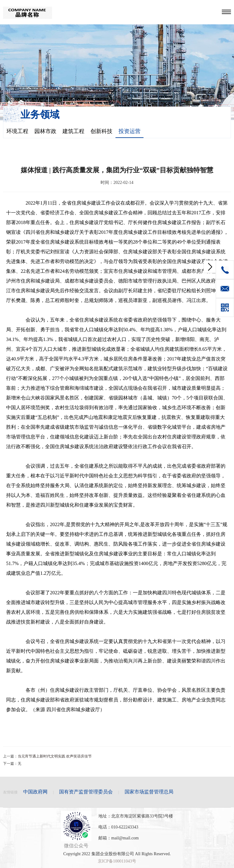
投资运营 (129, 131)
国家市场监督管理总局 (149, 792)
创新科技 (101, 131)
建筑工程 (73, 131)
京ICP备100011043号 (117, 861)
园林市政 (45, 131)
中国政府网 (35, 792)
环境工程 (17, 131)
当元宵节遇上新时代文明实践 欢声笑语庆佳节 (55, 756)
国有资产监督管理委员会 (86, 792)
